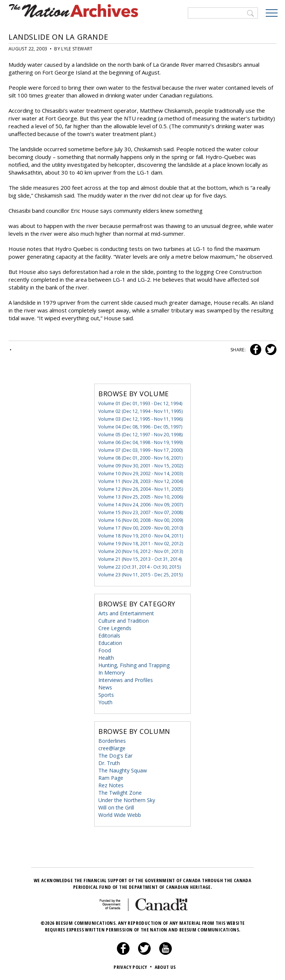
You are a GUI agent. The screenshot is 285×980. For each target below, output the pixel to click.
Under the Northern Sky (127, 800)
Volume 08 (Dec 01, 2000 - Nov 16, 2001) (140, 458)
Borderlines (112, 741)
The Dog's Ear (115, 756)
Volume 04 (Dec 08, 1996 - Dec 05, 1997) (140, 427)
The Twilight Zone (120, 793)
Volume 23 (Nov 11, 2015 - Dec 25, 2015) (140, 575)
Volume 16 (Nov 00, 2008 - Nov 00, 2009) (141, 520)
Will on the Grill (116, 807)
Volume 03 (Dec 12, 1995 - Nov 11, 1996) (140, 419)
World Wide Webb (120, 815)
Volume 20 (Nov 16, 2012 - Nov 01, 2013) (141, 551)
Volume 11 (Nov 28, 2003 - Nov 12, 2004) (141, 481)
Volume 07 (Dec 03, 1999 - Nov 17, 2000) (140, 450)
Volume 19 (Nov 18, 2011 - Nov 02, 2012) (141, 544)
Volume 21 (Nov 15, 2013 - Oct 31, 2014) (140, 559)
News (105, 687)
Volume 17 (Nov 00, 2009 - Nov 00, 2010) (141, 528)
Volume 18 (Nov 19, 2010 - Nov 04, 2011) (141, 536)
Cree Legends (115, 628)
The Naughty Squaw (123, 770)
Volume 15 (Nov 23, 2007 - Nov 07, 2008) (141, 512)
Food (105, 650)
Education (110, 643)
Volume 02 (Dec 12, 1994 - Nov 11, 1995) (140, 411)
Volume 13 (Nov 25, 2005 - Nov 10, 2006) (141, 497)
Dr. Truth (109, 763)
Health (106, 658)
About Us (165, 967)
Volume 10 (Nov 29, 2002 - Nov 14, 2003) (141, 474)
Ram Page (111, 778)
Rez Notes (111, 785)
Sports (106, 695)
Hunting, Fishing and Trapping (134, 665)
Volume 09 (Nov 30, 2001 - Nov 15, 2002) (141, 466)
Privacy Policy (133, 967)
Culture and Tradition (124, 621)
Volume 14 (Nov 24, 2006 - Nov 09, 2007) (141, 505)
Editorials (109, 635)
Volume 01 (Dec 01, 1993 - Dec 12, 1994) (140, 403)
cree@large (112, 748)
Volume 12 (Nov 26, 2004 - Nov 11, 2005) (141, 489)
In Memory (112, 673)
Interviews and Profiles (126, 680)
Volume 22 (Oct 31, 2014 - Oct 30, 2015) (140, 567)
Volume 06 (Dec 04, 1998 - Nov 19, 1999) (140, 442)
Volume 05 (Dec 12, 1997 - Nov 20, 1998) (140, 435)
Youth (105, 702)
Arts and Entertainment (126, 613)
